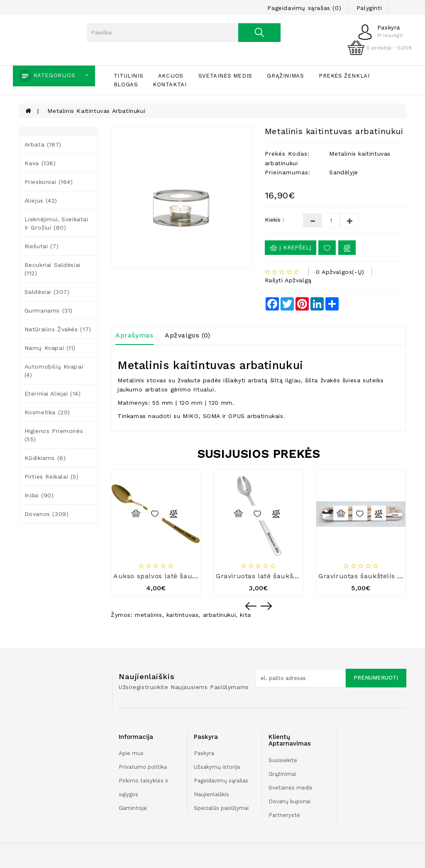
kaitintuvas (183, 615)
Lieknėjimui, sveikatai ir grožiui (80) (56, 223)
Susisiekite (283, 760)
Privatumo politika (143, 767)
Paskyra (204, 753)
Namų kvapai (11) (50, 348)
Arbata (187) (43, 144)
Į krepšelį (291, 248)
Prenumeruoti (376, 678)
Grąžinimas (285, 76)
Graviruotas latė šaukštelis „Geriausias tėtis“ (292, 576)
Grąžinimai (282, 774)
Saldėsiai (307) (47, 292)
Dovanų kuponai (289, 801)
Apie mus (131, 753)
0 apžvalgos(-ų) (340, 272)
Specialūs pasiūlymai (221, 808)
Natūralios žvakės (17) (58, 329)
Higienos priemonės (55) (54, 435)
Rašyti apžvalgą (288, 280)
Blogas (126, 84)
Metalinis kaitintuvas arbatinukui (96, 111)
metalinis (148, 615)
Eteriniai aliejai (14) (53, 394)
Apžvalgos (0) (188, 335)
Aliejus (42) (41, 200)
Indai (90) (39, 495)
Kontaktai (170, 84)
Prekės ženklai (344, 76)
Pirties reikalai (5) (52, 477)
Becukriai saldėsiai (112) (53, 269)
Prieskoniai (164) (49, 182)
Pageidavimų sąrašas (221, 781)
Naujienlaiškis (211, 794)
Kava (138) (40, 163)
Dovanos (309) (47, 514)
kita (245, 615)
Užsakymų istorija (217, 767)
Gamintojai (133, 808)
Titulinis (128, 76)
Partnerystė (284, 815)
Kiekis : (275, 220)
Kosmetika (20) (47, 412)
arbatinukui (220, 615)
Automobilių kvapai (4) (54, 371)
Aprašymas (134, 335)
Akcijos (171, 76)
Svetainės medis (225, 76)
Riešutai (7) (42, 246)
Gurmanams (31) (49, 311)
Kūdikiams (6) (45, 458)
